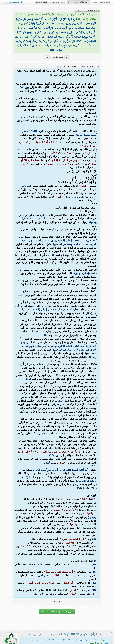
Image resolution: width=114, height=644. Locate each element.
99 (88, 23)
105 (73, 46)
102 (46, 32)
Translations (56, 2)
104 (40, 41)
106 (52, 50)
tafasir (41, 2)
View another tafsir (57, 612)
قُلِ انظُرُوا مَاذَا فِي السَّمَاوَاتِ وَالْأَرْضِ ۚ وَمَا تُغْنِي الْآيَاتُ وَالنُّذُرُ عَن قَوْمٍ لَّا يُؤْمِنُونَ (56, 26)
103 (76, 37)
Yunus (92, 10)
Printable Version (78, 2)
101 (39, 28)
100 (26, 23)
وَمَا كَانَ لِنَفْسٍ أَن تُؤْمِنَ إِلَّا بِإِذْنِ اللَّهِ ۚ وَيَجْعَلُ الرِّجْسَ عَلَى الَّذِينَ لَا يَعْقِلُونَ (57, 23)
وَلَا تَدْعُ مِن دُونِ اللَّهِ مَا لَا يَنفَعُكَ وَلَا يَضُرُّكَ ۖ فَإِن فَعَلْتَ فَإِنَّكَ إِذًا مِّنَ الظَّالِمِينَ (43, 48)
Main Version (101, 2)
